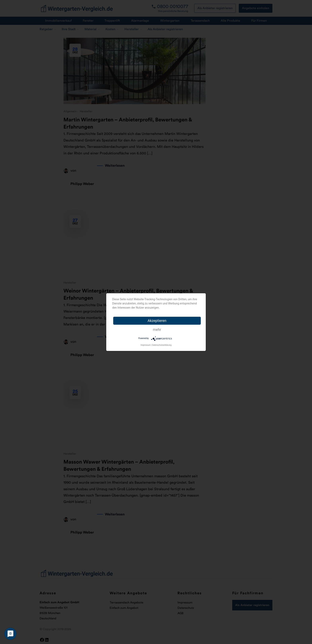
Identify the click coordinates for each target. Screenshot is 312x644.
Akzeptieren (157, 321)
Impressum (145, 345)
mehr (157, 330)
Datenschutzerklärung (162, 345)
